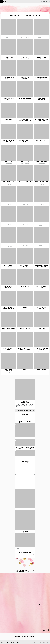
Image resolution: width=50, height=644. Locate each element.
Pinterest (48, 1)
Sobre (7, 642)
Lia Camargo (39, 643)
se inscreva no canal (43, 631)
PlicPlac (48, 643)
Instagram (43, 1)
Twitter (46, 1)
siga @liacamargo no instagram (25, 637)
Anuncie (19, 642)
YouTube (42, 1)
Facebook (45, 1)
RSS (49, 1)
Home (2, 642)
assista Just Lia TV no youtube (25, 571)
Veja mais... (18, 549)
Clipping (13, 642)
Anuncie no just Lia (24, 410)
